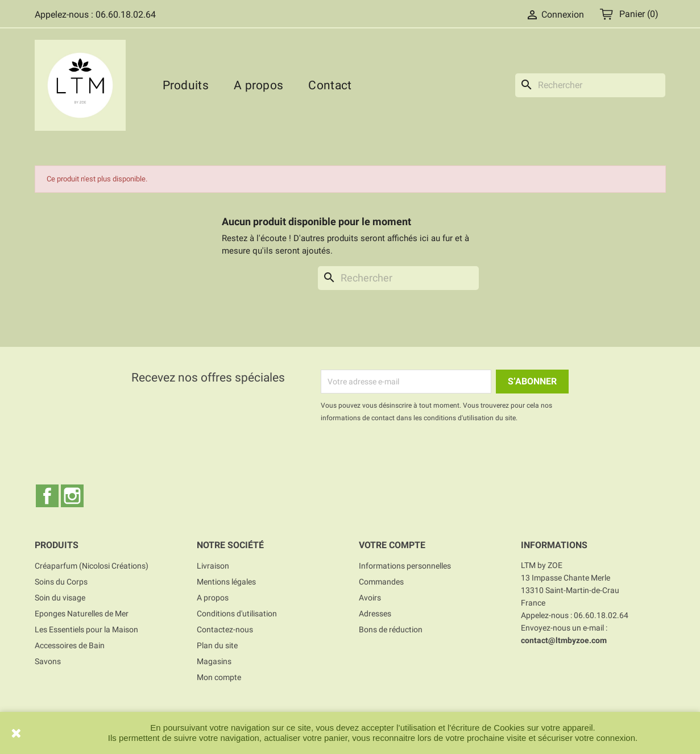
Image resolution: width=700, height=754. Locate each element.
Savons (48, 661)
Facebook (47, 496)
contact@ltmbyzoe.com (564, 640)
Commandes (381, 582)
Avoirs (370, 598)
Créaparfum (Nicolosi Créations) (92, 566)
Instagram (72, 496)
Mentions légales (226, 582)
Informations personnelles (405, 566)
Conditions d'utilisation (237, 614)
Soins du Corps (61, 582)
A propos (258, 85)
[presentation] (416, 455)
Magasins (214, 661)
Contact (330, 85)
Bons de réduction (391, 629)
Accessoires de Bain (70, 645)
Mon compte (219, 677)
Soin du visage (60, 598)
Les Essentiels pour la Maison (86, 629)
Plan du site (217, 645)
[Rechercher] (590, 85)
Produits (186, 85)
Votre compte (392, 545)
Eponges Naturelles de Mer (82, 614)
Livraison (213, 566)
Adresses (375, 614)
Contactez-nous (225, 629)
